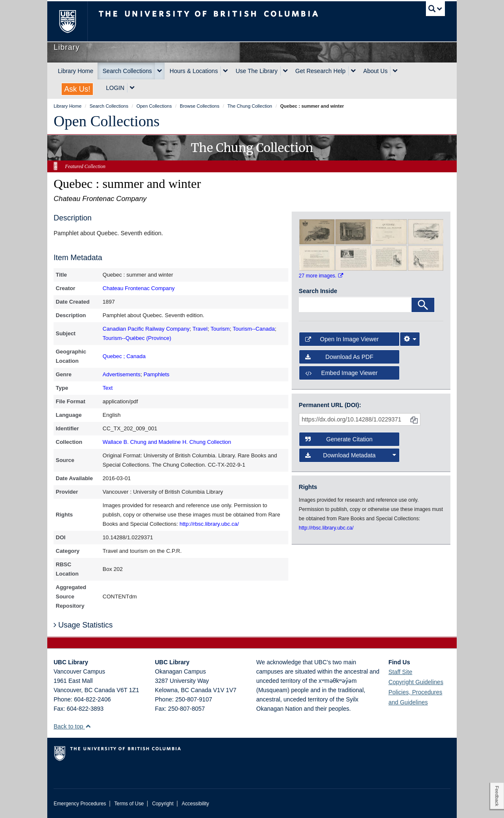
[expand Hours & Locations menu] (225, 71)
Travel (200, 329)
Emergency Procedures (80, 804)
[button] (88, 726)
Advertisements (122, 374)
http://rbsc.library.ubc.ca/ (209, 524)
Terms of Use (129, 804)
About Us (376, 71)
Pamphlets (156, 374)
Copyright (163, 804)
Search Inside (318, 291)
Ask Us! (77, 89)
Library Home (76, 71)
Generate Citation (339, 439)
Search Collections (127, 71)
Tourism (220, 329)
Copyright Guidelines (416, 682)
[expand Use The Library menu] (285, 71)
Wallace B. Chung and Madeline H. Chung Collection (167, 442)
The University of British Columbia (74, 21)
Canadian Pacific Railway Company (146, 329)
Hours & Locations (194, 71)
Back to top (72, 726)
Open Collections (107, 121)
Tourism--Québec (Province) (137, 338)
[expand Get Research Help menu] (353, 71)
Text (108, 388)
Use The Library (256, 71)
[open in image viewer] (317, 231)
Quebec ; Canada (124, 356)
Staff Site (400, 672)
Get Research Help (321, 71)
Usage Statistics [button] (83, 625)
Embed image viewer (341, 373)
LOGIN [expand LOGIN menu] (115, 88)
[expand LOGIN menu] (132, 88)
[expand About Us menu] (395, 71)
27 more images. (321, 276)
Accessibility (195, 804)
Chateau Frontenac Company (139, 288)
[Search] (423, 305)
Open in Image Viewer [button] (342, 339)
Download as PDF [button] (339, 357)
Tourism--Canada (254, 329)
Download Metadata (351, 455)
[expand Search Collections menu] (160, 71)
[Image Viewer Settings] (410, 339)
